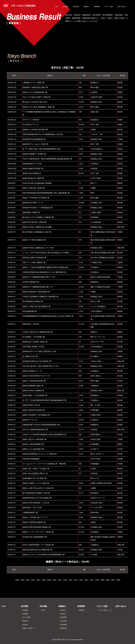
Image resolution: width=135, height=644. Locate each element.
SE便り (43, 610)
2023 (28, 580)
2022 (33, 580)
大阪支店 (62, 614)
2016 (65, 580)
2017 (60, 580)
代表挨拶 (24, 610)
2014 (76, 580)
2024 (22, 580)
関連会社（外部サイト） (29, 628)
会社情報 (24, 606)
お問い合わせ (121, 606)
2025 (17, 580)
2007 (113, 580)
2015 (70, 580)
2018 (54, 580)
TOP (4, 606)
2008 (108, 580)
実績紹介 (62, 606)
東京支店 (62, 610)
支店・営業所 (26, 617)
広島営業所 (63, 625)
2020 (44, 580)
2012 (86, 580)
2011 (92, 580)
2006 (118, 580)
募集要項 (81, 610)
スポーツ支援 (102, 606)
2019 (49, 580)
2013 (81, 580)
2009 (102, 580)
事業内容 (24, 621)
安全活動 (43, 606)
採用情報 (81, 606)
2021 (38, 580)
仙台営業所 (63, 621)
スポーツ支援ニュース (104, 610)
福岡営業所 (63, 628)
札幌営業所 (63, 617)
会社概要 (24, 614)
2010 (97, 580)
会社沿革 (24, 625)
